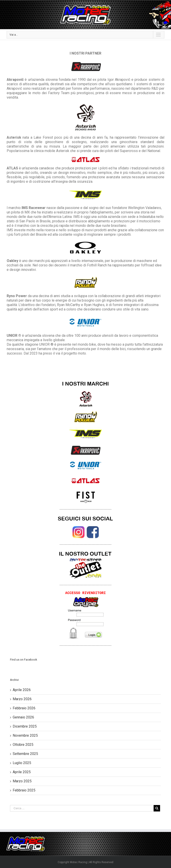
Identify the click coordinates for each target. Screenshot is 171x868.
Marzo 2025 (22, 781)
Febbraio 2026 (24, 708)
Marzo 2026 (22, 699)
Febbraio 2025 (24, 790)
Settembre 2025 (25, 754)
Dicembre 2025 (25, 726)
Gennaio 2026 (23, 717)
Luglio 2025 (22, 763)
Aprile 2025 (22, 772)
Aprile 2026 (22, 690)
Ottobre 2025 (23, 745)
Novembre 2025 (25, 735)
